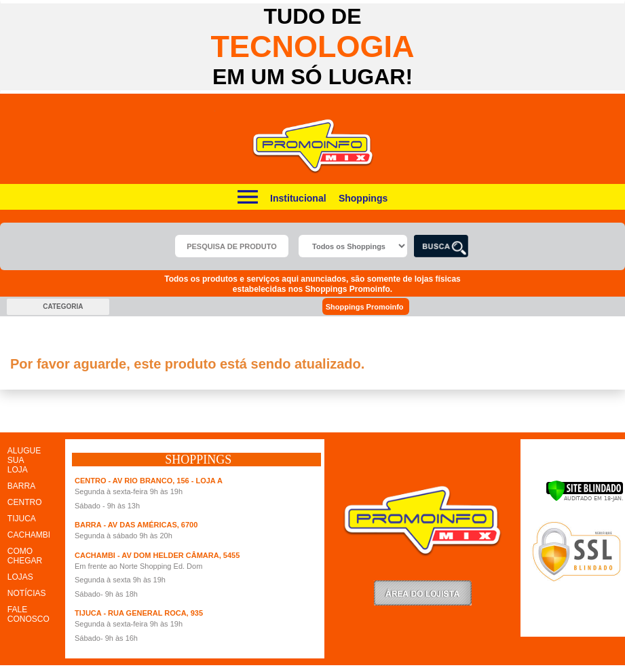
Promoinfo (312, 146)
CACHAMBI (29, 535)
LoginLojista (423, 593)
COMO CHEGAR (25, 556)
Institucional (298, 198)
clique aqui (32, 385)
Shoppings (363, 198)
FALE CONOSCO (29, 614)
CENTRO (25, 502)
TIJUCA (22, 519)
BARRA (21, 486)
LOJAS (20, 577)
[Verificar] (585, 499)
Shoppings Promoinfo (372, 306)
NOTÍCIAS (27, 593)
